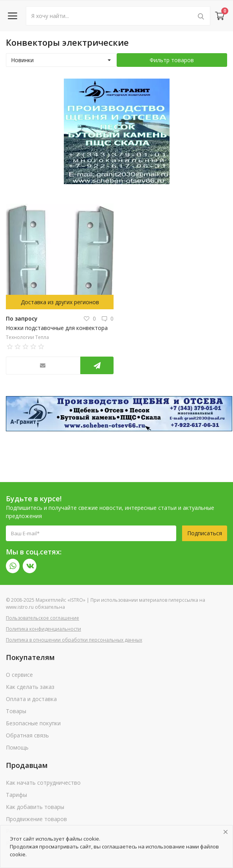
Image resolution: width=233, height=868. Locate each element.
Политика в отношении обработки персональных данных (74, 640)
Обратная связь (27, 735)
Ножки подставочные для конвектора (57, 328)
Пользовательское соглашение (42, 618)
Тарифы (16, 795)
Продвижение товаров (36, 819)
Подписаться (205, 533)
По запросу (22, 318)
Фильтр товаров (172, 60)
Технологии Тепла (27, 337)
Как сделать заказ (30, 687)
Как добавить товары (35, 807)
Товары (16, 711)
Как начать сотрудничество (43, 783)
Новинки (22, 60)
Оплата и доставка (31, 699)
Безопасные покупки (33, 723)
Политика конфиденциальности (43, 629)
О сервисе (19, 675)
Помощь (17, 747)
